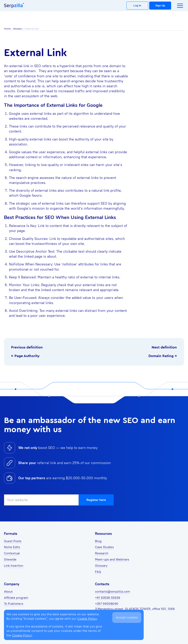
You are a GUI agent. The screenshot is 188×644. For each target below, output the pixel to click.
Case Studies (104, 547)
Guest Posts (13, 541)
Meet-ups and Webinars (112, 559)
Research (102, 553)
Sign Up (160, 5)
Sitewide (10, 559)
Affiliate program (16, 598)
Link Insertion (14, 566)
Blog (98, 541)
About (8, 591)
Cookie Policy (87, 619)
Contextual (12, 553)
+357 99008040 (107, 604)
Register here (96, 500)
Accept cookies (127, 617)
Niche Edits (12, 547)
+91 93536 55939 (108, 598)
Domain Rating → (163, 356)
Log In (137, 5)
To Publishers (14, 604)
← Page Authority (25, 356)
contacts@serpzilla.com (112, 591)
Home (7, 29)
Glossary (18, 29)
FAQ (98, 572)
